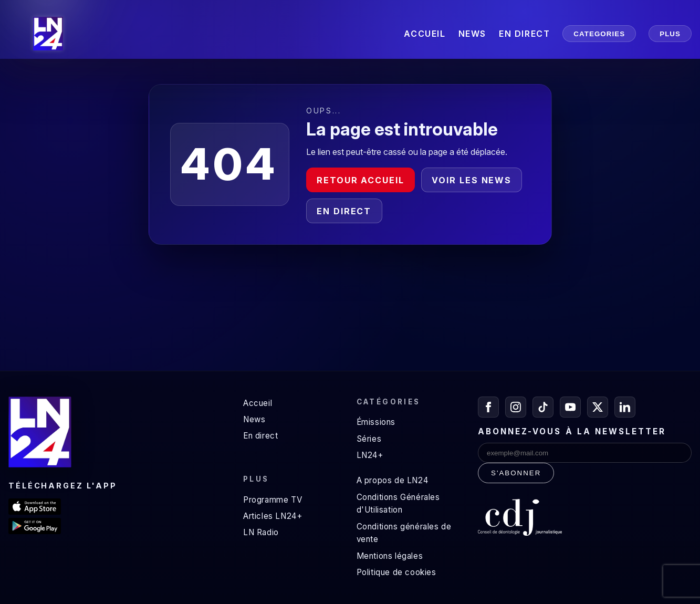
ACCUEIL (425, 34)
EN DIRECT (524, 34)
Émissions (376, 422)
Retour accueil (361, 180)
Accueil (258, 403)
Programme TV (273, 500)
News (254, 419)
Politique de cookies (396, 572)
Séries (369, 439)
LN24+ (370, 455)
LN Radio (261, 532)
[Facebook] (488, 407)
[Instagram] (516, 407)
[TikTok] (543, 407)
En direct (344, 211)
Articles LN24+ (273, 516)
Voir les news (472, 180)
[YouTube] (570, 407)
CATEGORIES (599, 34)
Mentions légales (390, 556)
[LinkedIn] (625, 407)
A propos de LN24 (393, 480)
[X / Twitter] (598, 407)
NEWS (472, 34)
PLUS (670, 34)
